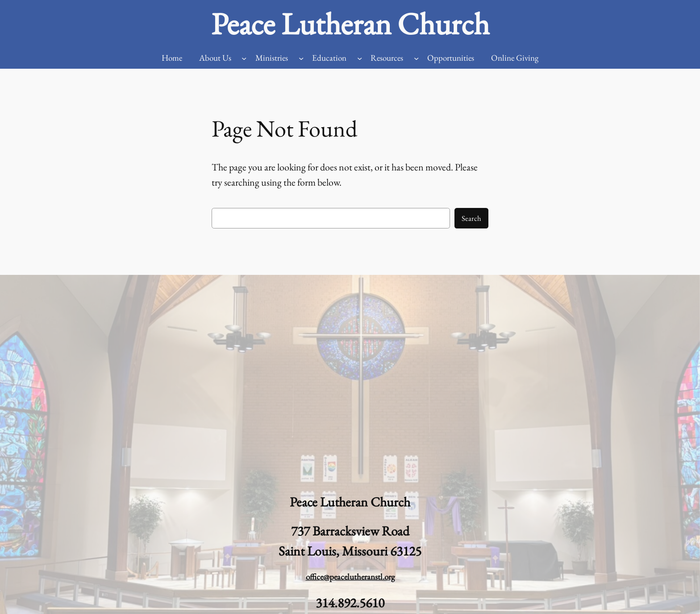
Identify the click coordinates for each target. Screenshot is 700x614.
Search (471, 218)
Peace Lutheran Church (350, 24)
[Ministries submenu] (301, 58)
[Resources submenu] (416, 58)
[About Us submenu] (244, 58)
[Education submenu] (360, 58)
